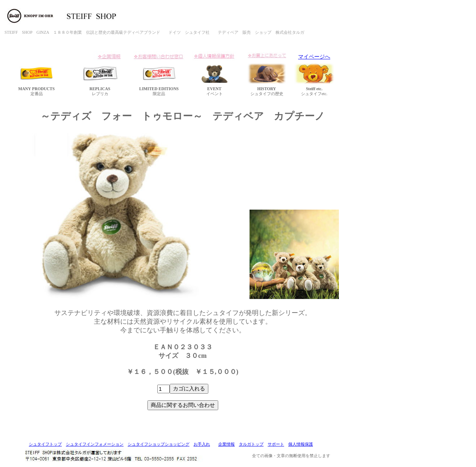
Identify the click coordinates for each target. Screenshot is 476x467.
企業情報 (226, 444)
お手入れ (202, 444)
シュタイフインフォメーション (95, 444)
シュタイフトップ (45, 444)
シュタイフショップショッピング (159, 444)
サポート (276, 444)
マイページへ (314, 57)
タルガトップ (251, 444)
